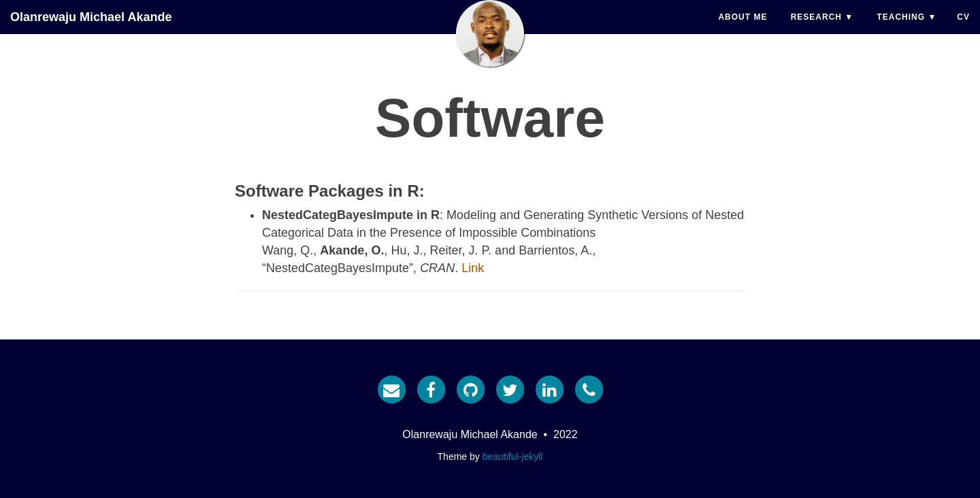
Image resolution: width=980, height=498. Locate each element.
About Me (742, 31)
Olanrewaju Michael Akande (91, 31)
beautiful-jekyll (513, 456)
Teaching (901, 31)
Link (473, 268)
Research (816, 31)
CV (963, 31)
